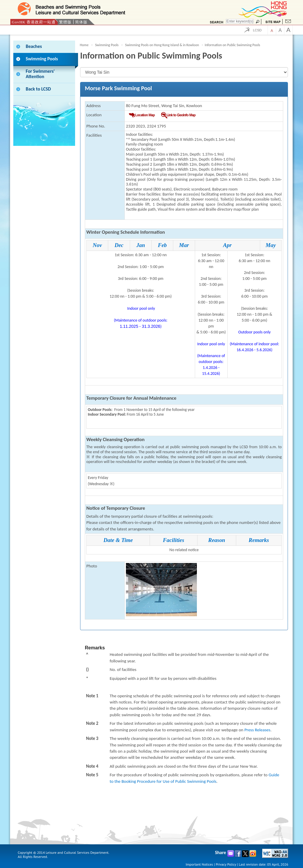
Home (84, 45)
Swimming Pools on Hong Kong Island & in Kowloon (162, 45)
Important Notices (199, 864)
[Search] (240, 21)
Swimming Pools (107, 45)
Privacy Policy (226, 864)
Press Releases (257, 730)
